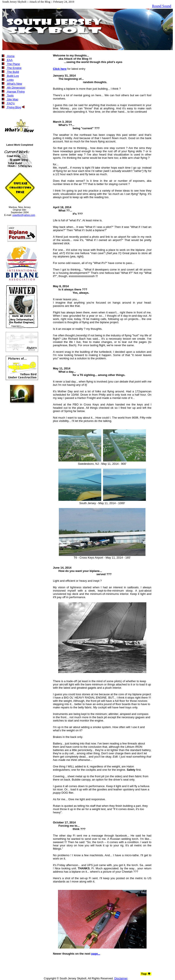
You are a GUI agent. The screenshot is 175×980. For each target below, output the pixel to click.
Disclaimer (121, 978)
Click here (60, 69)
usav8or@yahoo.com (24, 215)
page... (96, 954)
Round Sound (162, 6)
